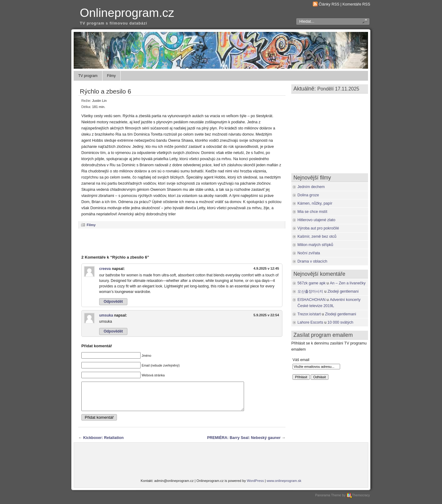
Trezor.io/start (309, 314)
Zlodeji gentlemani (343, 291)
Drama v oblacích (312, 261)
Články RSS (329, 4)
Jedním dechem (311, 187)
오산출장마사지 (310, 291)
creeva (105, 269)
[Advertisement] (182, 241)
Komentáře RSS (356, 4)
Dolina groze (308, 195)
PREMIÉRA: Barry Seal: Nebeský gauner (244, 443)
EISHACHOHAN (312, 300)
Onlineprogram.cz (127, 13)
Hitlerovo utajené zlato (316, 220)
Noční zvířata (309, 253)
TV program (88, 76)
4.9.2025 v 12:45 (266, 268)
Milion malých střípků (315, 245)
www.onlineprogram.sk (284, 486)
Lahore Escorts (310, 322)
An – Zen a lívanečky (348, 283)
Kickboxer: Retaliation (103, 443)
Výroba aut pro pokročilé (318, 228)
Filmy (111, 76)
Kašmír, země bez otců (317, 237)
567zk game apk (312, 283)
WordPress (255, 486)
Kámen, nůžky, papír (315, 203)
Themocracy (358, 501)
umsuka (106, 315)
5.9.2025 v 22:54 (266, 315)
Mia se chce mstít (312, 212)
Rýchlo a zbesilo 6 (105, 91)
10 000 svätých (340, 322)
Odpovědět (113, 302)
